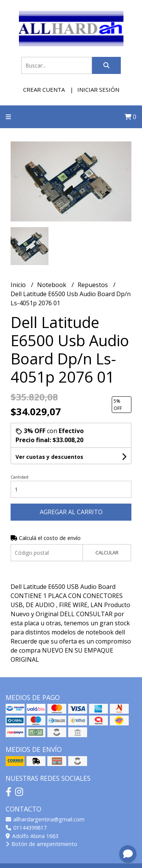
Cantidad (20, 477)
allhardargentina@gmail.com (45, 819)
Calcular (107, 553)
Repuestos (94, 285)
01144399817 (26, 828)
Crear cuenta (44, 89)
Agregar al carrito (71, 512)
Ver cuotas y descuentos (49, 457)
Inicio (19, 285)
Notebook (52, 285)
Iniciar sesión (98, 89)
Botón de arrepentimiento (41, 844)
